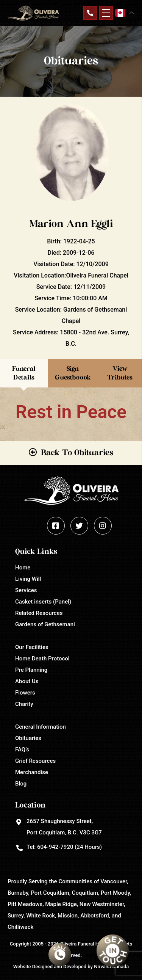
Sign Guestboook (73, 373)
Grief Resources (35, 761)
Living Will (28, 579)
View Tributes (120, 373)
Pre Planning (31, 670)
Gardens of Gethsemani (45, 624)
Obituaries (28, 738)
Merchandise (32, 772)
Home (23, 568)
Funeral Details (24, 373)
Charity (24, 704)
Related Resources (39, 613)
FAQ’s (22, 750)
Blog (21, 784)
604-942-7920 (55, 847)
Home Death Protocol (42, 659)
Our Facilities (32, 647)
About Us (27, 681)
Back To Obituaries (77, 453)
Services (26, 590)
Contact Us (90, 13)
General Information (41, 727)
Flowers (25, 693)
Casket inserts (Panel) (43, 602)
